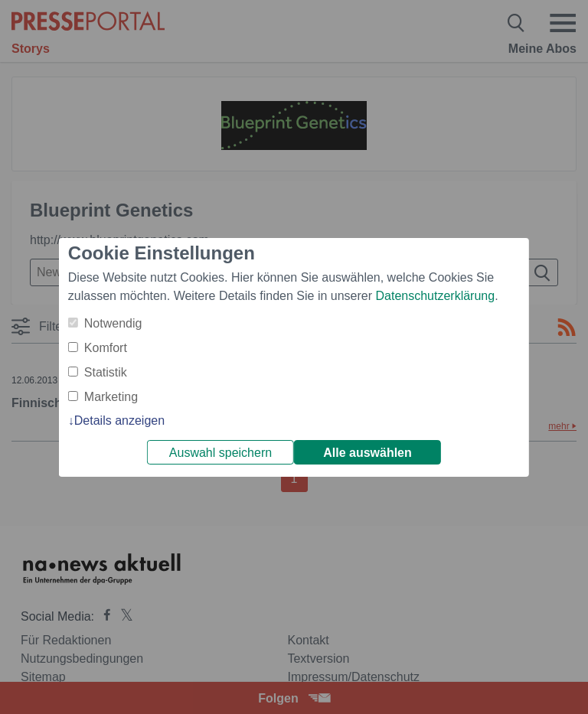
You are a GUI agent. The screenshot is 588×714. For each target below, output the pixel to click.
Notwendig (113, 323)
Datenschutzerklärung (435, 296)
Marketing (111, 397)
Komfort (106, 348)
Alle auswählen (367, 453)
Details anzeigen (119, 421)
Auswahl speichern (220, 453)
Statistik (106, 372)
